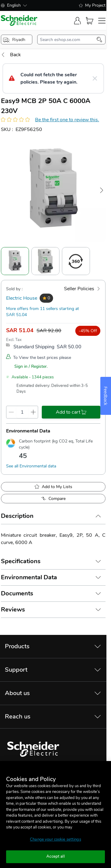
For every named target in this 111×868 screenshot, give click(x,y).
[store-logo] (19, 21)
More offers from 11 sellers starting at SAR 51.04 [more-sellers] (43, 312)
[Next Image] (102, 190)
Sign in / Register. (31, 366)
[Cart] (90, 21)
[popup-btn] (17, 40)
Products (17, 646)
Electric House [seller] (22, 298)
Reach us (18, 716)
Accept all (55, 856)
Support (16, 670)
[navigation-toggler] (102, 21)
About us (17, 693)
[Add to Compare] (53, 499)
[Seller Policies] (82, 289)
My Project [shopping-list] (92, 5)
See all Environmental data (31, 466)
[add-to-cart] (71, 412)
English (14, 5)
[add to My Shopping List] (53, 487)
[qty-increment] (33, 412)
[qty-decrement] (11, 412)
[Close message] (95, 78)
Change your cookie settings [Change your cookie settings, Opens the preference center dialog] (56, 839)
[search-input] (68, 40)
